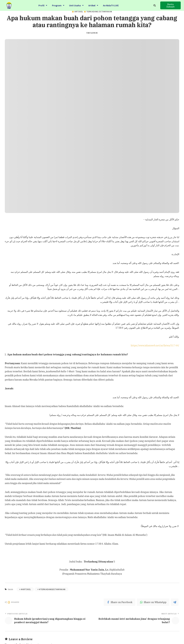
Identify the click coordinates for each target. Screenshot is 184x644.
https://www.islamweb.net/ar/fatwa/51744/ (155, 345)
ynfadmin (92, 33)
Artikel (79, 12)
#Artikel (26, 589)
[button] (170, 4)
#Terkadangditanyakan (52, 589)
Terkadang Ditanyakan (99, 12)
